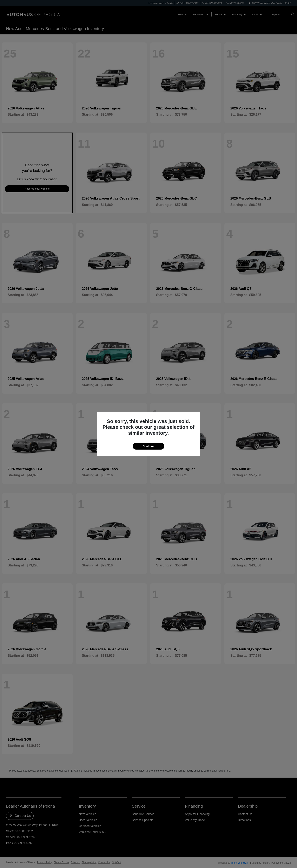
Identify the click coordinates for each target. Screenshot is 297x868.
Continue (148, 446)
